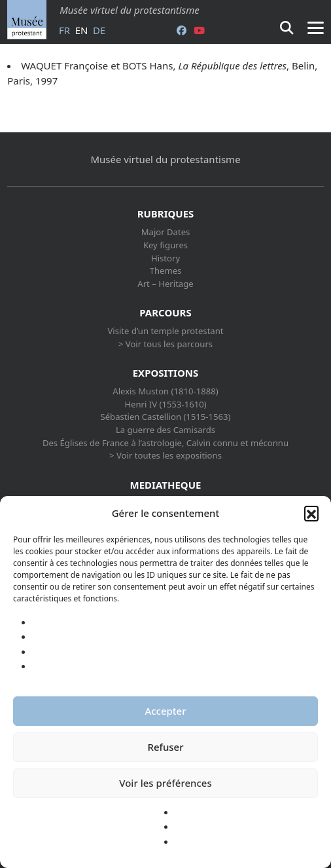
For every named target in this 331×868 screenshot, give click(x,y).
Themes (166, 271)
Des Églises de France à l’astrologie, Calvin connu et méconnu (165, 443)
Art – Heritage (165, 284)
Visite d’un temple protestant (165, 331)
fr (64, 30)
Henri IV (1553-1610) (165, 404)
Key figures (165, 245)
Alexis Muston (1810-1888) (165, 391)
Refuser (165, 747)
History (165, 258)
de (99, 30)
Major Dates (166, 232)
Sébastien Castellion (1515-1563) (165, 417)
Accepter (165, 711)
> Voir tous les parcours (165, 344)
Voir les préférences (165, 783)
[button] (311, 513)
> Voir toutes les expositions (165, 455)
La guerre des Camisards (165, 430)
